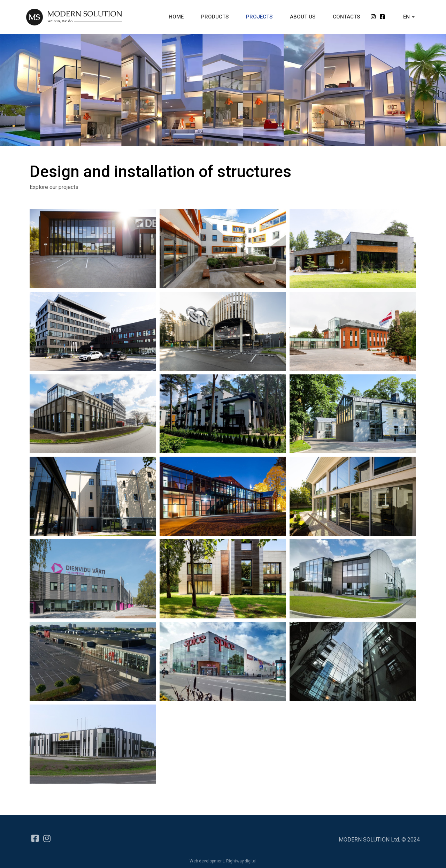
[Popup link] (223, 578)
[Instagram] (46, 835)
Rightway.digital (241, 861)
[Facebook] (34, 835)
